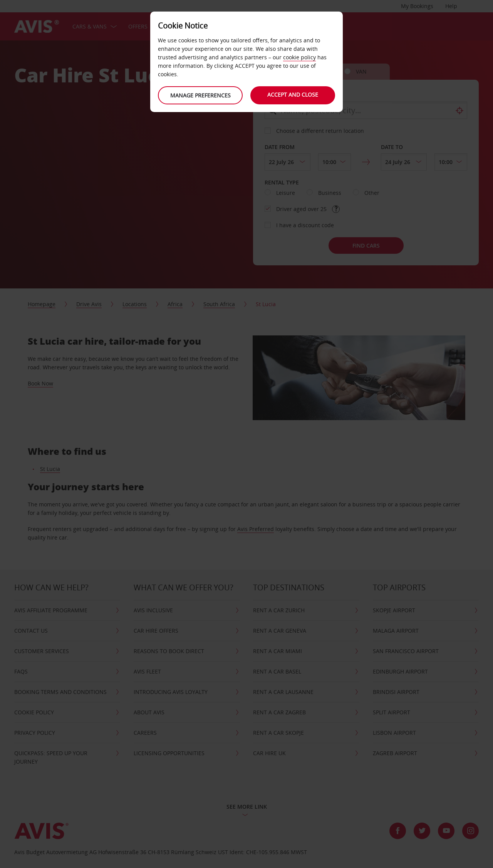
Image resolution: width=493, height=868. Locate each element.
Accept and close (293, 95)
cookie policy (299, 57)
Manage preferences (200, 95)
